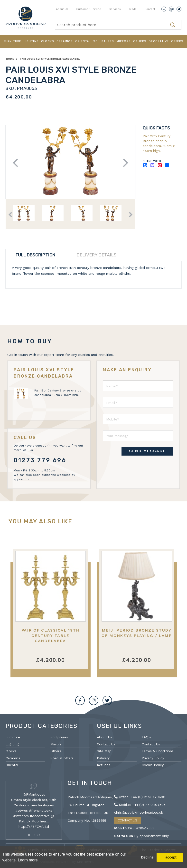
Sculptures (104, 41)
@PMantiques (34, 794)
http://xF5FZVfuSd (34, 827)
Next (124, 163)
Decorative (159, 41)
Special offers (62, 758)
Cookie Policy (153, 765)
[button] (29, 835)
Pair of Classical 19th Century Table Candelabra (50, 635)
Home (10, 59)
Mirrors (124, 41)
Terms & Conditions (158, 751)
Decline (147, 857)
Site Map (104, 751)
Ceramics (65, 41)
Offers (177, 41)
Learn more (28, 860)
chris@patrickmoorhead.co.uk (139, 812)
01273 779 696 (40, 460)
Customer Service (89, 9)
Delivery (103, 758)
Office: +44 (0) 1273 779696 (140, 797)
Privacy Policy (153, 758)
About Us (62, 9)
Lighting (31, 41)
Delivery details (96, 255)
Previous (17, 163)
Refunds (104, 765)
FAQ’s (146, 737)
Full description (35, 255)
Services (115, 9)
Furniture (13, 41)
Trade (133, 9)
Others (140, 41)
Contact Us (106, 744)
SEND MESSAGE (147, 451)
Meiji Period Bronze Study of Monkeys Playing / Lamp (137, 633)
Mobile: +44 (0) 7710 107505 (140, 805)
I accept (170, 857)
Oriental (83, 41)
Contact (150, 9)
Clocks (48, 41)
